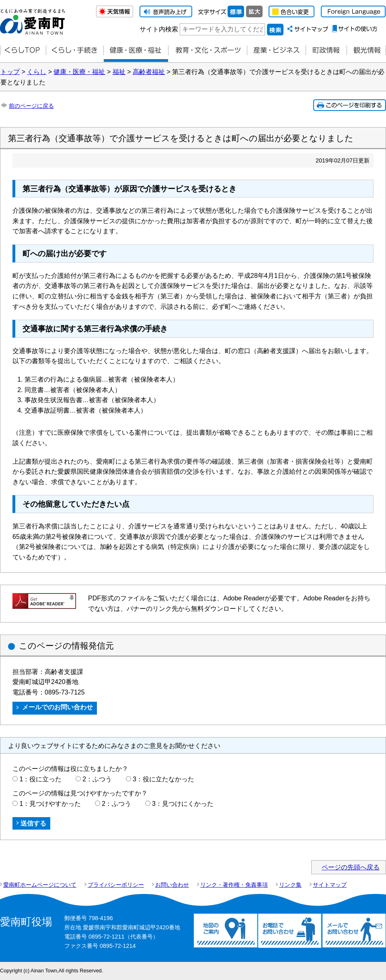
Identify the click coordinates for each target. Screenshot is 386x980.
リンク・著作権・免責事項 (234, 885)
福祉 (119, 72)
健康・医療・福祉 (136, 50)
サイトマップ (330, 885)
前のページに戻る (31, 106)
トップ (10, 72)
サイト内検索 (159, 29)
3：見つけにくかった (183, 804)
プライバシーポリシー (116, 885)
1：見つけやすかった (50, 804)
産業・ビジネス (276, 50)
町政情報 (326, 50)
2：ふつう (97, 779)
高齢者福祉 (149, 72)
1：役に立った (40, 779)
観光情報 (366, 50)
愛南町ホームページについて (40, 885)
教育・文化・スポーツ (207, 50)
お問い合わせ (172, 885)
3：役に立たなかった (163, 779)
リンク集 (290, 885)
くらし (37, 72)
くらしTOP (23, 50)
